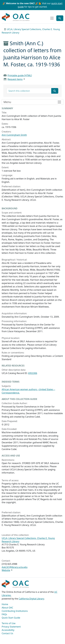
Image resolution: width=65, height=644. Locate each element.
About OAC (7, 608)
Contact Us (7, 633)
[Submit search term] (55, 91)
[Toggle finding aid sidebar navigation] (32, 102)
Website (6, 570)
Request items (15, 79)
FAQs (4, 614)
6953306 (33, 373)
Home (5, 604)
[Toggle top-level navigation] (52, 18)
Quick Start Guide (11, 618)
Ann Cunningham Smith (14, 135)
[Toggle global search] (60, 18)
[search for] (29, 91)
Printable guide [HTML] (20, 75)
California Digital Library (31, 599)
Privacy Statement (11, 627)
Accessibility (8, 630)
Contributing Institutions (15, 611)
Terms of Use (9, 623)
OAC (16, 17)
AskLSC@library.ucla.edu (15, 567)
